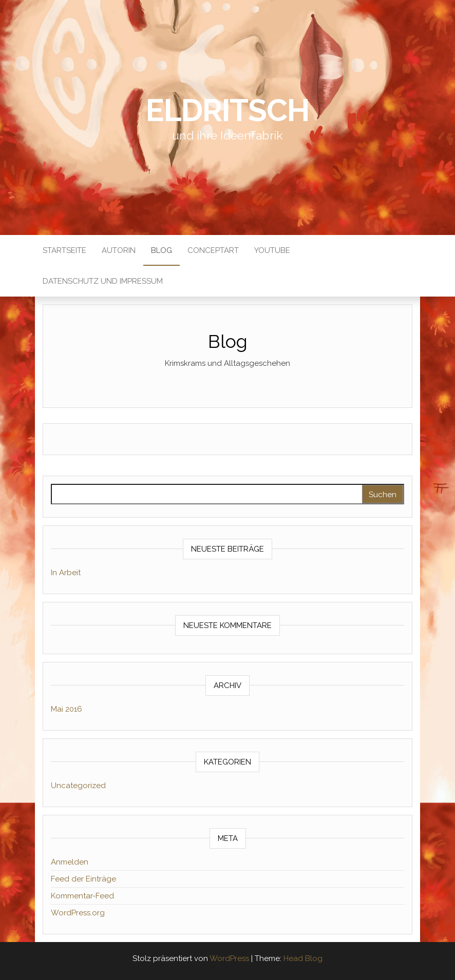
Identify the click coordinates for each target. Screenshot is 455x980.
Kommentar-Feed (82, 896)
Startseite (64, 250)
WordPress (229, 958)
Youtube (272, 250)
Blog (162, 250)
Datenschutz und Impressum (103, 281)
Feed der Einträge (83, 879)
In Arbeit (66, 573)
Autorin (119, 250)
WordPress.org (78, 913)
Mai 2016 (67, 709)
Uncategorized (78, 786)
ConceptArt (213, 250)
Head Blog (303, 958)
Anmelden (70, 862)
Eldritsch (227, 110)
